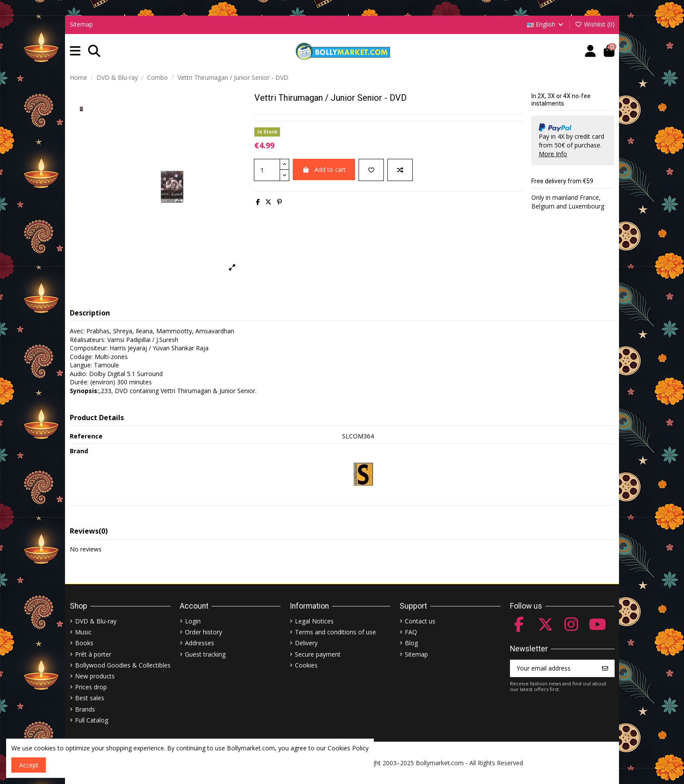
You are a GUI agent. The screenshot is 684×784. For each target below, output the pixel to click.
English (546, 24)
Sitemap (81, 24)
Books (84, 643)
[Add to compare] (400, 170)
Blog (411, 643)
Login (193, 621)
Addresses (200, 643)
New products (95, 676)
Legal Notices (314, 621)
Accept (29, 765)
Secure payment (318, 654)
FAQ (411, 632)
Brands (85, 709)
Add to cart (324, 169)
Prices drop (91, 687)
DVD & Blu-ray (96, 621)
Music (83, 632)
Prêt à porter (93, 654)
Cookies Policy (348, 748)
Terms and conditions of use (335, 632)
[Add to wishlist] (371, 170)
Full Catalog (92, 720)
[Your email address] (553, 668)
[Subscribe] (605, 668)
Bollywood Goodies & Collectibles (123, 665)
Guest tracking (205, 654)
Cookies (306, 665)
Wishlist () (595, 24)
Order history (203, 632)
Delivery (306, 643)
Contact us (420, 621)
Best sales (90, 698)
